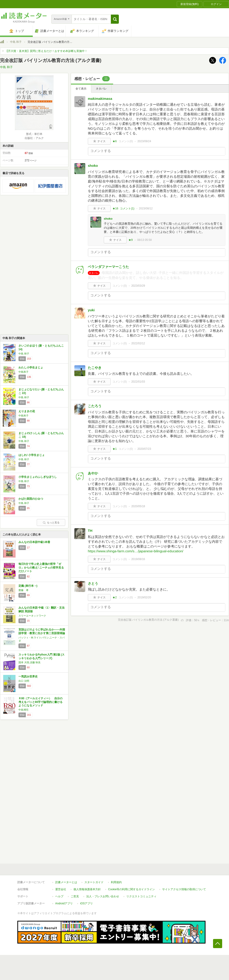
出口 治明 (24, 681)
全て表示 (81, 89)
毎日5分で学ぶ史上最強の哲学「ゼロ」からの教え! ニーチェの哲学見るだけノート (41, 567)
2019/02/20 (144, 597)
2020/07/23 (144, 449)
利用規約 (116, 882)
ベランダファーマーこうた (108, 267)
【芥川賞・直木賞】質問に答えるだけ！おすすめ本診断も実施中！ (46, 51)
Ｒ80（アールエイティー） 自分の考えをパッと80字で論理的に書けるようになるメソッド (40, 702)
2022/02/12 (138, 343)
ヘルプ (59, 896)
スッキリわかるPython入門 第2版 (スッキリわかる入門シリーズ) (42, 656)
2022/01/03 (138, 382)
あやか (93, 473)
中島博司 (23, 710)
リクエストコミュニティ (141, 896)
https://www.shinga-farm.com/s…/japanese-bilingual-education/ (136, 551)
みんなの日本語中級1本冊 (34, 542)
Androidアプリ (64, 903)
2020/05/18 (138, 506)
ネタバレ (101, 89)
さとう (93, 583)
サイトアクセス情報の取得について (184, 889)
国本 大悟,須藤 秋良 (30, 662)
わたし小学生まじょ (31, 368)
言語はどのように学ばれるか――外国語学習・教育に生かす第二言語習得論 (42, 631)
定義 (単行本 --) (28, 586)
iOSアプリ (86, 903)
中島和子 (23, 372)
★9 (131, 240)
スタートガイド (94, 882)
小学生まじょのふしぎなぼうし (38, 477)
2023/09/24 (144, 141)
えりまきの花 (27, 411)
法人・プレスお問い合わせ (103, 896)
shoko (93, 166)
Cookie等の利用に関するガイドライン (131, 889)
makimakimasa (100, 99)
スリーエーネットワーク (32, 616)
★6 (115, 141)
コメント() (126, 141)
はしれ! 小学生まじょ (32, 455)
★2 (115, 597)
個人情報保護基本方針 (87, 889)
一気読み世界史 (28, 676)
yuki (91, 310)
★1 (115, 449)
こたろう (95, 406)
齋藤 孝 (23, 590)
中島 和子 (16, 42)
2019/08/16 (138, 559)
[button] (115, 19)
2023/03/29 (138, 286)
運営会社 (61, 889)
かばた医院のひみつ (31, 499)
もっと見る (51, 522)
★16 (115, 208)
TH (90, 531)
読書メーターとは (66, 882)
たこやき (95, 368)
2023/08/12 (146, 208)
